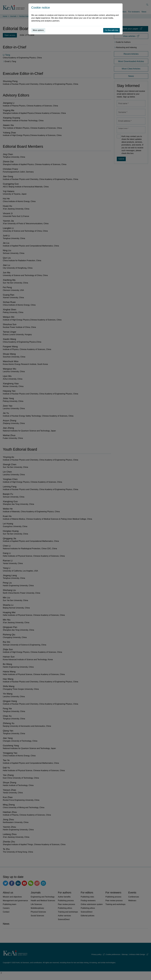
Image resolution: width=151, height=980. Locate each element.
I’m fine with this (111, 30)
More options (38, 30)
